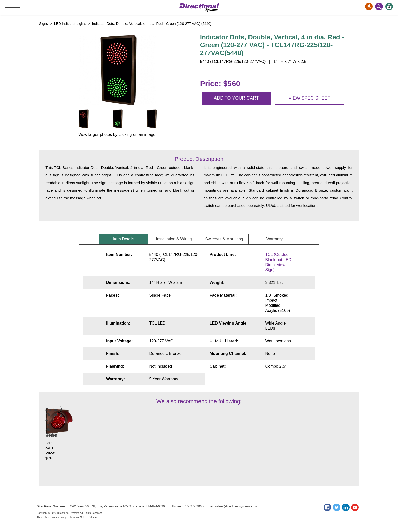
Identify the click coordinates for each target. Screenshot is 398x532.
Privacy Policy (58, 517)
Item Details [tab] (124, 239)
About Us (42, 517)
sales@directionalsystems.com (236, 506)
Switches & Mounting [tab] (224, 239)
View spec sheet (310, 98)
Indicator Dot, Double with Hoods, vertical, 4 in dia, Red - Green (76, 440)
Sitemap (94, 517)
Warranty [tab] (274, 239)
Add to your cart (236, 98)
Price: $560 (220, 83)
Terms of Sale (78, 517)
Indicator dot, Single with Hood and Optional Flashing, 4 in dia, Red (138, 440)
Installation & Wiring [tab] (174, 239)
